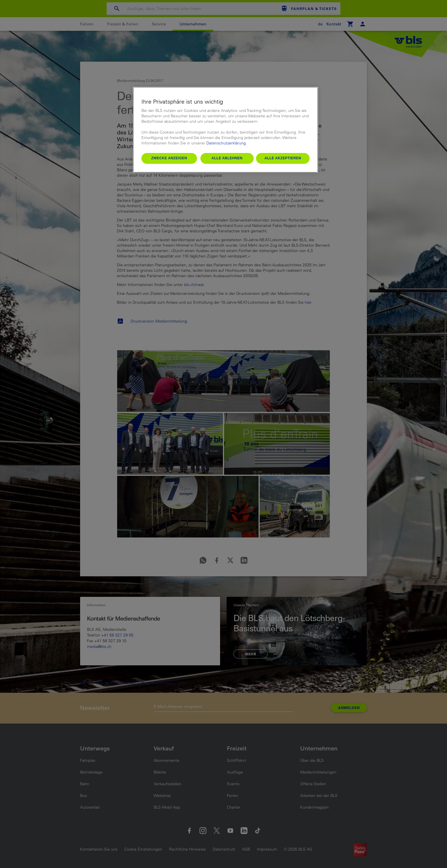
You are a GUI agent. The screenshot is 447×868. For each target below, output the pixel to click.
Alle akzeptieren (283, 158)
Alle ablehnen (227, 158)
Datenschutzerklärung (226, 143)
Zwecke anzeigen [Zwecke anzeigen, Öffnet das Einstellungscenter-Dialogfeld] (169, 158)
